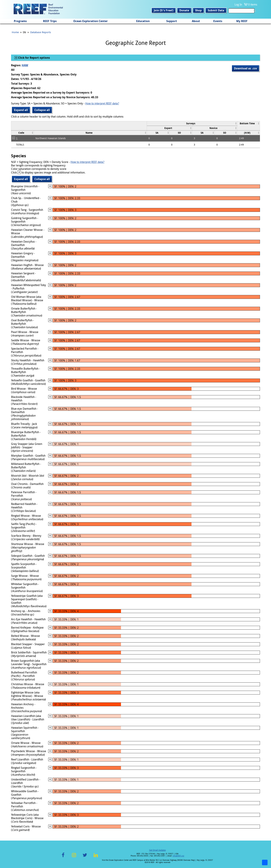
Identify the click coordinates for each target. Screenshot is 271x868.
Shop (198, 10)
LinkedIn (96, 857)
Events (218, 21)
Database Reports (41, 32)
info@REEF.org (178, 856)
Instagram (74, 857)
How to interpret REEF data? (102, 103)
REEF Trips (50, 21)
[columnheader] (192, 123)
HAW (25, 65)
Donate (184, 10)
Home (15, 32)
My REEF (242, 21)
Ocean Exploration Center (90, 21)
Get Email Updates (157, 850)
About (196, 21)
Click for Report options (34, 58)
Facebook (63, 857)
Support (172, 21)
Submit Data (216, 10)
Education (143, 21)
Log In (238, 4)
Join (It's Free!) (164, 10)
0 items (253, 4)
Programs (20, 21)
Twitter (85, 857)
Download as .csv (246, 68)
